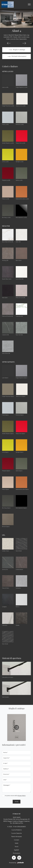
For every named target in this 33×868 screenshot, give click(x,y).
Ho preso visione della (15, 796)
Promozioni (17, 853)
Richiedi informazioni (17, 57)
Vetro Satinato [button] (8, 362)
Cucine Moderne (17, 830)
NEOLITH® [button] (6, 226)
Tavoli (16, 847)
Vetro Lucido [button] (8, 72)
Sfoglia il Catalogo (16, 50)
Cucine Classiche (16, 833)
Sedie (17, 843)
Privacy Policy (22, 796)
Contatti (17, 840)
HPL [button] (4, 535)
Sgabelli (17, 850)
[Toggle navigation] (29, 5)
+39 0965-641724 (18, 823)
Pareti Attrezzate (17, 837)
